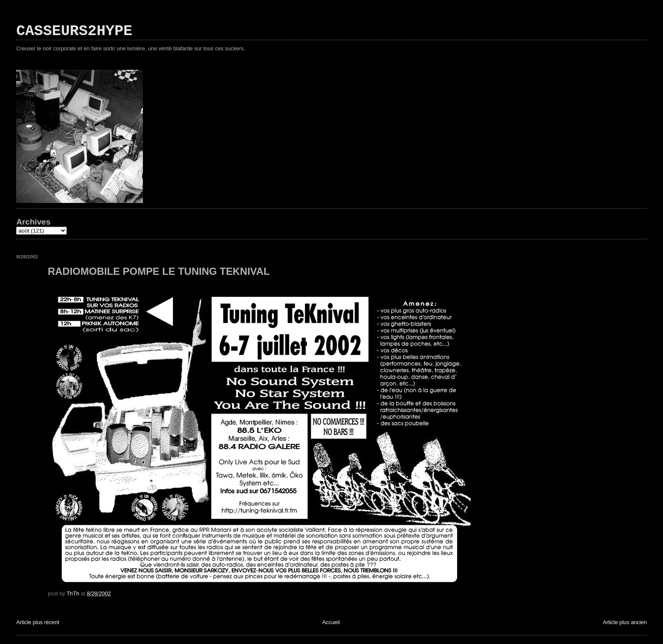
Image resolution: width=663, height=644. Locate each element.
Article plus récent (38, 622)
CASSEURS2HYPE (74, 31)
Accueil (331, 622)
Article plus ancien (625, 622)
